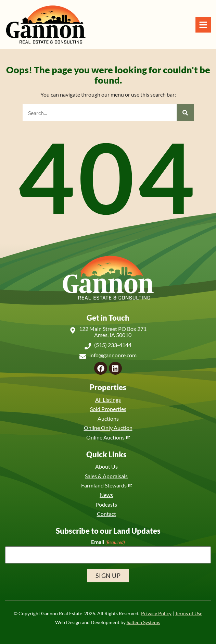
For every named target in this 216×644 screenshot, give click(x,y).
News (106, 495)
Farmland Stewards (104, 485)
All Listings (108, 400)
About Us (106, 466)
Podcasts (106, 504)
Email (108, 542)
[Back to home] (46, 25)
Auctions (108, 418)
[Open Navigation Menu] (203, 25)
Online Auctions (105, 437)
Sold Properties (108, 409)
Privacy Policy (156, 614)
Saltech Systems (143, 622)
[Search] (185, 113)
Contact (106, 514)
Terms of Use (189, 614)
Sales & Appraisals (106, 476)
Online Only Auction (108, 428)
